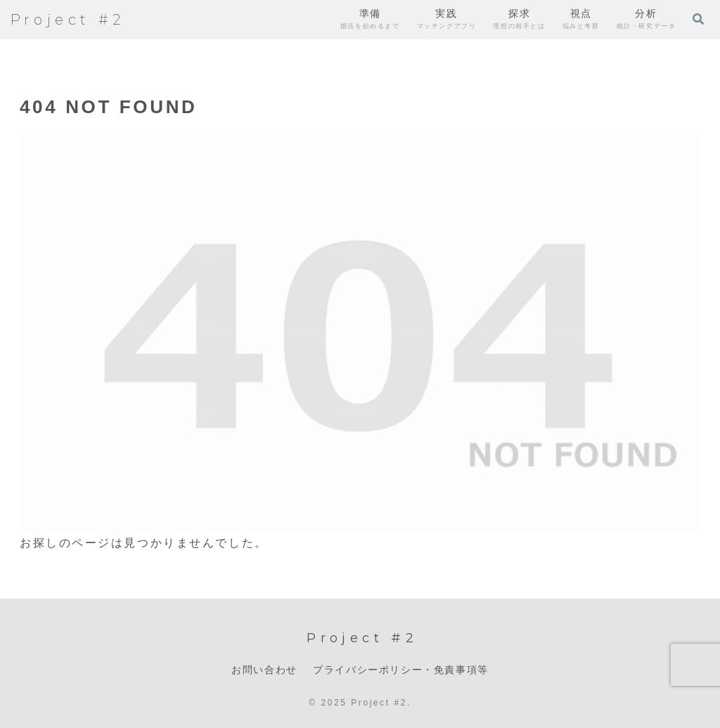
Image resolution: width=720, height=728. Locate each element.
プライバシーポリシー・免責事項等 (401, 670)
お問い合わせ (264, 670)
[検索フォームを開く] (698, 19)
